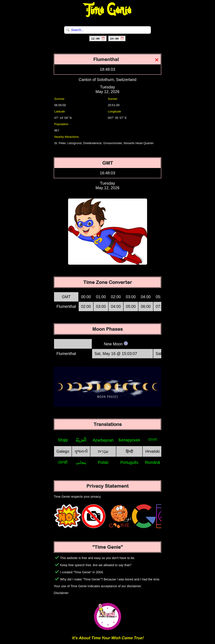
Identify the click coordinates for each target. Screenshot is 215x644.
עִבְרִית (103, 451)
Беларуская (129, 440)
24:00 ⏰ (117, 39)
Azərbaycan (103, 440)
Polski (103, 462)
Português (129, 462)
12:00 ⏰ (98, 39)
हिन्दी (129, 451)
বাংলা (153, 440)
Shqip (63, 440)
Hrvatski (152, 451)
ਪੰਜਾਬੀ (63, 462)
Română (153, 462)
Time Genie (108, 10)
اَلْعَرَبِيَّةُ (81, 440)
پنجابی (81, 462)
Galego (63, 451)
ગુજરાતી (81, 451)
